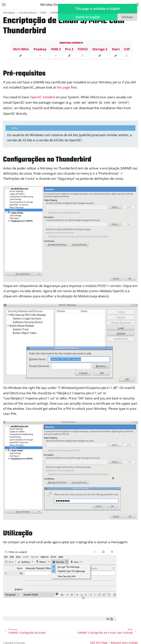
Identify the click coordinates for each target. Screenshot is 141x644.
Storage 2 (100, 49)
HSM (43, 13)
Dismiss (127, 17)
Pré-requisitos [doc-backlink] (24, 74)
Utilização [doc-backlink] (18, 534)
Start (116, 49)
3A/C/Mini (21, 49)
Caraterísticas (28, 13)
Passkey (40, 49)
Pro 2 (69, 49)
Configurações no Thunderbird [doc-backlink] (47, 160)
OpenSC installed (42, 97)
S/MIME (55, 13)
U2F (127, 49)
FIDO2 (83, 49)
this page (63, 87)
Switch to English (88, 17)
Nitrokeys (9, 13)
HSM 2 (56, 49)
